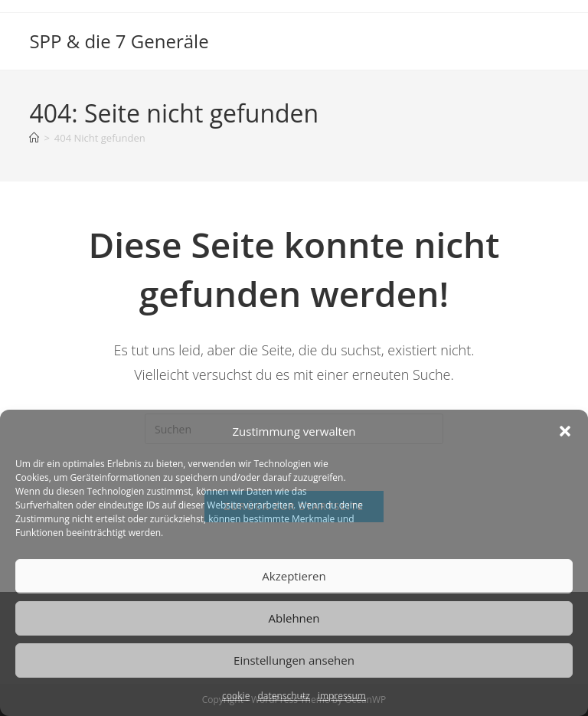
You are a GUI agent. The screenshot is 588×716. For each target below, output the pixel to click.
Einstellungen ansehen (294, 660)
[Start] (34, 138)
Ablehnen (294, 618)
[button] (565, 431)
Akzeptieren (294, 576)
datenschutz (283, 696)
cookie (236, 696)
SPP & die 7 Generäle (119, 41)
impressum (342, 696)
